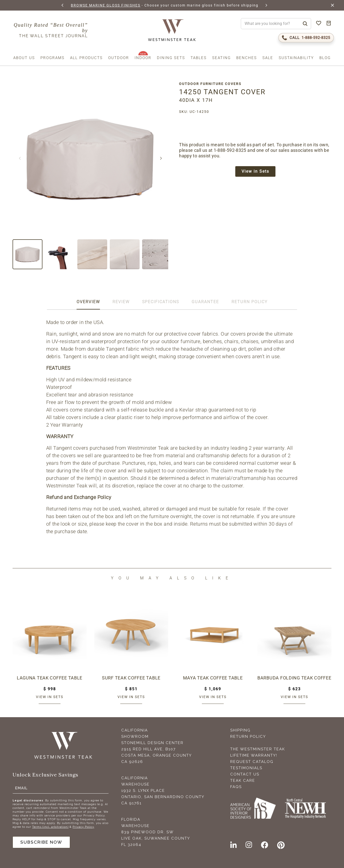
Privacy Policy (83, 826)
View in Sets (257, 172)
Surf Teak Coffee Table (131, 678)
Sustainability (296, 58)
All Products (86, 58)
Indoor (143, 58)
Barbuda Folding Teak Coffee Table (294, 678)
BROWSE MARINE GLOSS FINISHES (105, 5)
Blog (325, 58)
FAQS (236, 787)
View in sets (50, 697)
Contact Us (245, 774)
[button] (63, 5)
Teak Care (243, 781)
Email (21, 788)
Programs (52, 58)
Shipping (240, 730)
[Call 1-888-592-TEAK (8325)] (306, 38)
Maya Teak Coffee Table (213, 678)
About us (24, 58)
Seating (221, 58)
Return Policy (248, 737)
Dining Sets (171, 58)
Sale (268, 58)
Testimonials (246, 768)
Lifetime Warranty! (254, 755)
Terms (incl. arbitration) (50, 826)
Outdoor (119, 58)
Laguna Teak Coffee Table (49, 678)
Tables (199, 58)
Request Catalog (252, 762)
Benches (247, 58)
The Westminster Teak (258, 749)
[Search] (305, 24)
